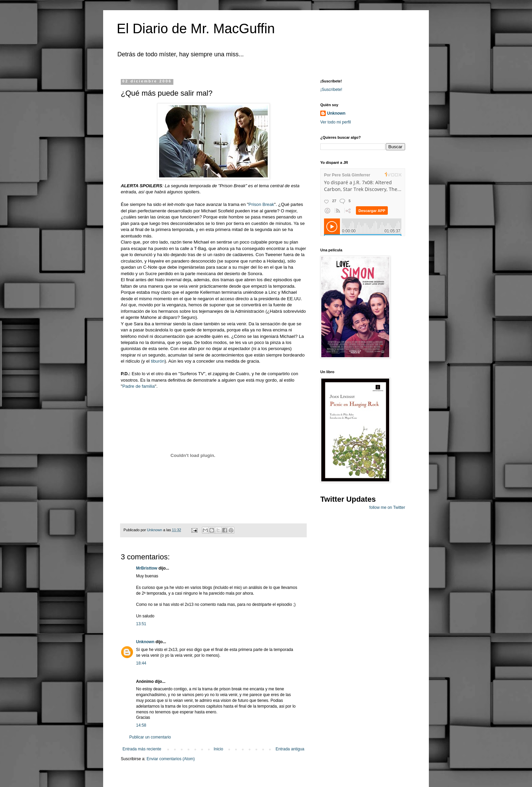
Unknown (145, 642)
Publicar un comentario (150, 737)
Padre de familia (139, 386)
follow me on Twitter (387, 507)
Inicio (218, 749)
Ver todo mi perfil (336, 122)
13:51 (141, 624)
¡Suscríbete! (331, 90)
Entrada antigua (290, 749)
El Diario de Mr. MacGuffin (196, 28)
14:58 (141, 725)
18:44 (141, 663)
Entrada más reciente (142, 749)
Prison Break (261, 204)
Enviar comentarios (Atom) (171, 759)
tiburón (158, 361)
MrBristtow (147, 568)
